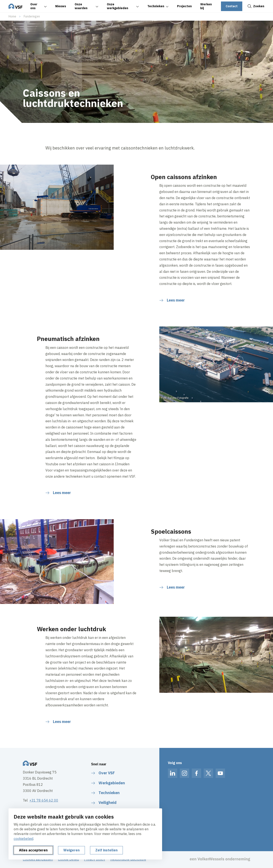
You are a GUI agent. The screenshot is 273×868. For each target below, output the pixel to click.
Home (12, 16)
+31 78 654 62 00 (44, 800)
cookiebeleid (23, 839)
